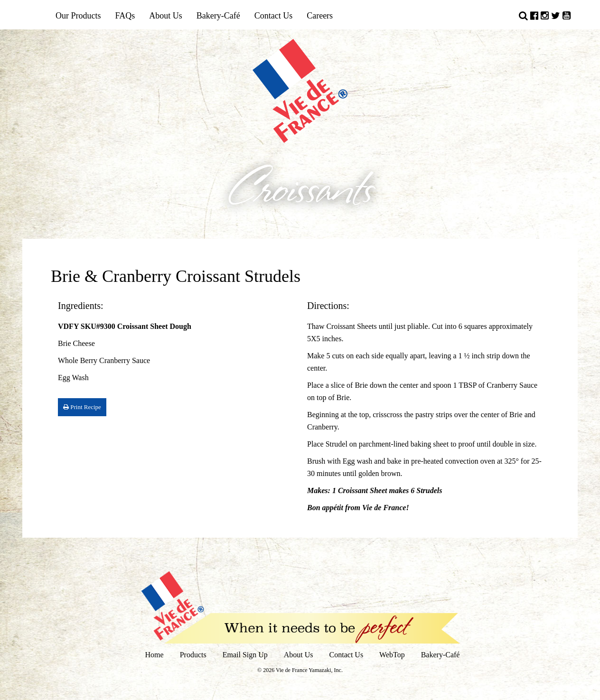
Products (193, 655)
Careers (320, 16)
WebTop (392, 655)
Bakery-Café (218, 16)
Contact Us (274, 16)
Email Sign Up (245, 655)
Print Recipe (82, 407)
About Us (166, 16)
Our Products (78, 16)
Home (155, 655)
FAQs (125, 16)
